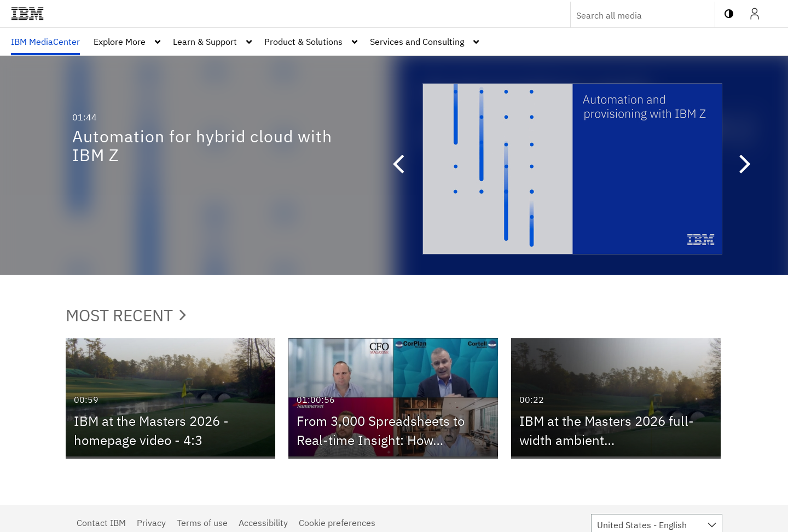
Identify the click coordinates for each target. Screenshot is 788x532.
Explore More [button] (120, 42)
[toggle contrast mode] (729, 14)
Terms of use (202, 523)
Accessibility (263, 523)
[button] (393, 165)
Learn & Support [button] (205, 42)
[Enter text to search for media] (631, 15)
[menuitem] (45, 42)
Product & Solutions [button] (303, 42)
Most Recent (126, 315)
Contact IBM (101, 523)
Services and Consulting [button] (417, 42)
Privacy (151, 523)
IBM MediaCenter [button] (45, 42)
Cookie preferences (337, 523)
